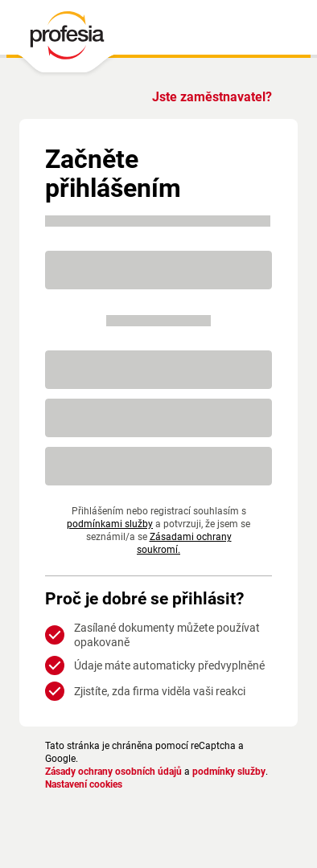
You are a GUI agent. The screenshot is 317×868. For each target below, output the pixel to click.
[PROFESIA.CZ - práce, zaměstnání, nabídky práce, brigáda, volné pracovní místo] (66, 39)
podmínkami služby (110, 524)
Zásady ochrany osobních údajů (113, 772)
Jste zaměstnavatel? (212, 97)
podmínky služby (229, 772)
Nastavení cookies (84, 784)
